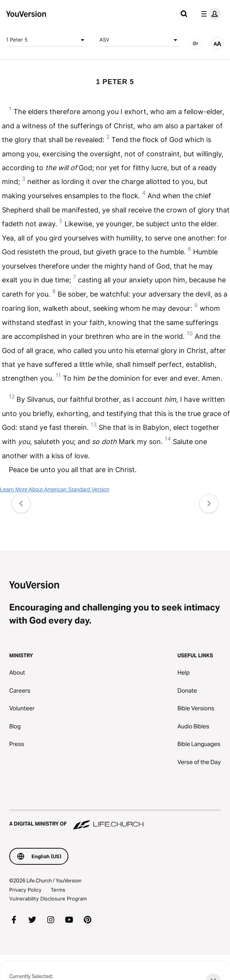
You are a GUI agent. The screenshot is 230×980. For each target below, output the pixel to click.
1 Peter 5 (47, 40)
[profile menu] (209, 14)
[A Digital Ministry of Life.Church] (115, 820)
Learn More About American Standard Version (55, 489)
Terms (58, 890)
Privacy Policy (25, 890)
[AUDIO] (195, 43)
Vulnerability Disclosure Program (48, 899)
